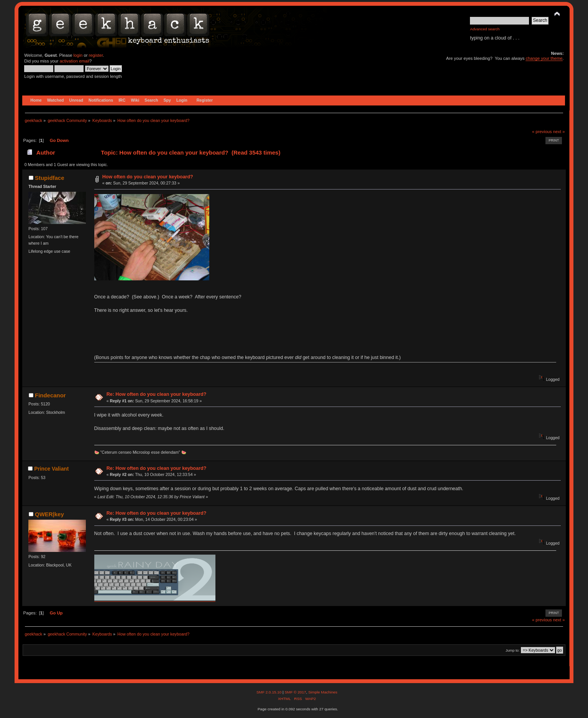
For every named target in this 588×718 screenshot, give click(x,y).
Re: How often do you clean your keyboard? (157, 394)
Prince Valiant (51, 469)
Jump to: (513, 650)
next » (559, 132)
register (96, 55)
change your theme (544, 58)
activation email (75, 61)
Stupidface (50, 178)
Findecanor (50, 395)
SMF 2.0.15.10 (269, 692)
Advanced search (485, 29)
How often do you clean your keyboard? (148, 177)
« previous (542, 132)
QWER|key (49, 514)
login (78, 55)
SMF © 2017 (295, 692)
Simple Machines (323, 692)
